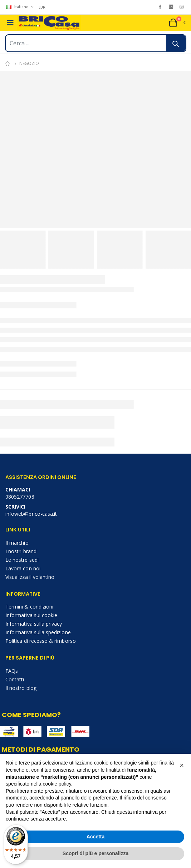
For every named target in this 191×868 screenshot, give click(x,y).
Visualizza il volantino (30, 577)
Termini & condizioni (29, 607)
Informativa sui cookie (31, 615)
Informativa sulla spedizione (38, 632)
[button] (177, 23)
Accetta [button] (96, 837)
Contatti (15, 679)
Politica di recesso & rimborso (41, 641)
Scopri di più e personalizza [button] (95, 853)
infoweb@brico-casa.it (31, 514)
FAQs (12, 671)
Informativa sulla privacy (34, 624)
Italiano (18, 7)
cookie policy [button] (57, 784)
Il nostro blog (21, 688)
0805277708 (20, 497)
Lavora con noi (23, 568)
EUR (42, 7)
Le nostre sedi (22, 560)
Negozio (29, 63)
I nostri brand (21, 551)
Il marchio (17, 543)
